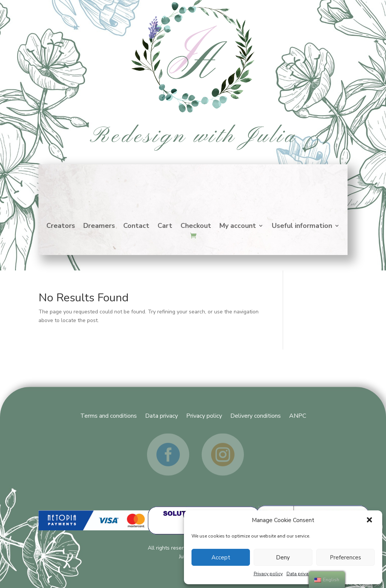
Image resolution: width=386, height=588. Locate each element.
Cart (165, 227)
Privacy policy (268, 574)
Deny (283, 557)
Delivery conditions (256, 415)
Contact (136, 227)
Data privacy (300, 574)
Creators (61, 227)
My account (238, 227)
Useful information (302, 227)
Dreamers (99, 227)
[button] (370, 521)
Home (193, 187)
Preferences (345, 557)
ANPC (298, 415)
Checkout (196, 227)
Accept (221, 557)
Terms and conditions (109, 415)
